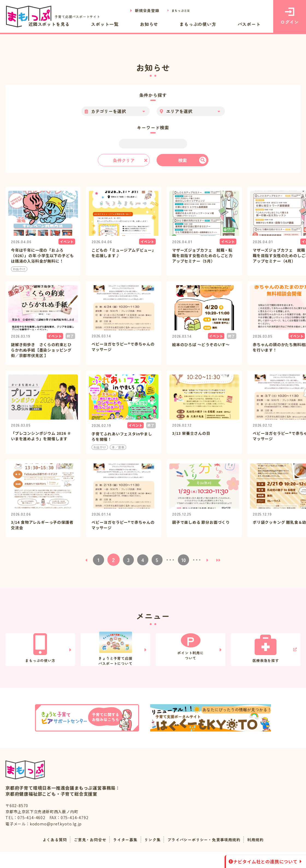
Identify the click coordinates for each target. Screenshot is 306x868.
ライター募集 (122, 855)
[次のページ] (211, 543)
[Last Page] (222, 543)
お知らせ (178, 24)
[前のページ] (83, 543)
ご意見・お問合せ (83, 855)
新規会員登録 (141, 10)
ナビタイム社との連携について (265, 861)
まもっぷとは (178, 10)
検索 (183, 160)
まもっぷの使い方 (215, 24)
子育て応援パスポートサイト (57, 17)
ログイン (289, 16)
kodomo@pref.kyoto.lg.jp (56, 840)
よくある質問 (44, 855)
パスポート (255, 24)
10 (186, 543)
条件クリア (124, 160)
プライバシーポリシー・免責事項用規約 (209, 855)
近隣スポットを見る (101, 24)
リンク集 (152, 855)
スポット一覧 (145, 24)
